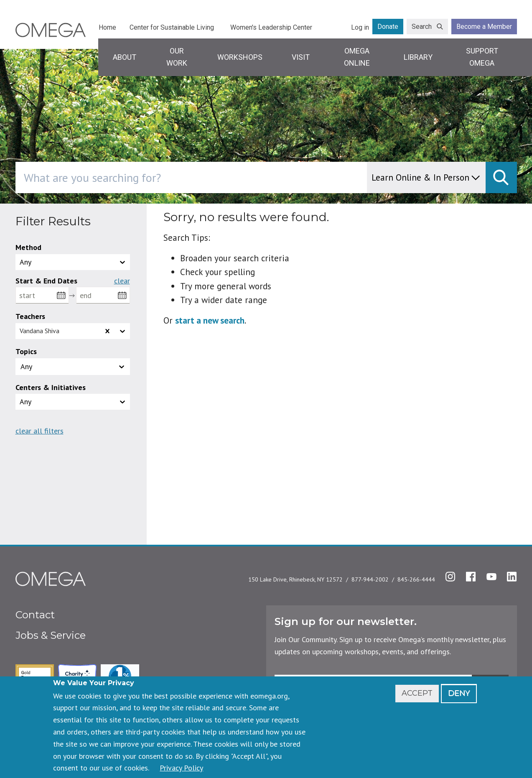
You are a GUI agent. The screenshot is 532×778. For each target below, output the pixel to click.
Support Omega (482, 57)
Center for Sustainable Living (172, 27)
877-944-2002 (370, 579)
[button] (73, 367)
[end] (103, 295)
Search (422, 27)
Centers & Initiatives (51, 387)
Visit (301, 57)
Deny (459, 693)
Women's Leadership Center (271, 27)
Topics (26, 351)
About (125, 57)
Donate (388, 27)
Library (418, 57)
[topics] (40, 367)
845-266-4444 (416, 579)
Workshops (240, 57)
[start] (42, 295)
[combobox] (227, 177)
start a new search (210, 320)
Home (107, 27)
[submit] (501, 177)
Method (28, 247)
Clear (122, 281)
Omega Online (357, 57)
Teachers (30, 316)
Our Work (177, 57)
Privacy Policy (181, 768)
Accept (417, 693)
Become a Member (484, 27)
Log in (360, 27)
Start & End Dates (46, 281)
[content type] (426, 177)
